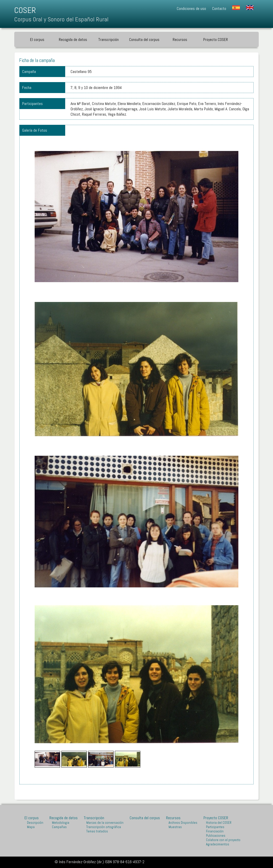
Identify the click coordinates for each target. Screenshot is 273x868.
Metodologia (61, 823)
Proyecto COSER (216, 40)
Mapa (31, 827)
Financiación (215, 831)
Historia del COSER (219, 823)
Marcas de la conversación (105, 823)
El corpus (37, 40)
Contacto (219, 9)
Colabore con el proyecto (223, 840)
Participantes (215, 827)
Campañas (59, 827)
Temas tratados (97, 831)
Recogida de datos (73, 40)
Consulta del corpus (144, 40)
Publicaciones (216, 836)
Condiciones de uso (191, 9)
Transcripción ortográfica (104, 827)
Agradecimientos (218, 844)
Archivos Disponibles (183, 823)
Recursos (180, 40)
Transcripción (108, 40)
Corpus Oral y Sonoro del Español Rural (61, 19)
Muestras (175, 827)
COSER (25, 10)
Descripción (35, 823)
